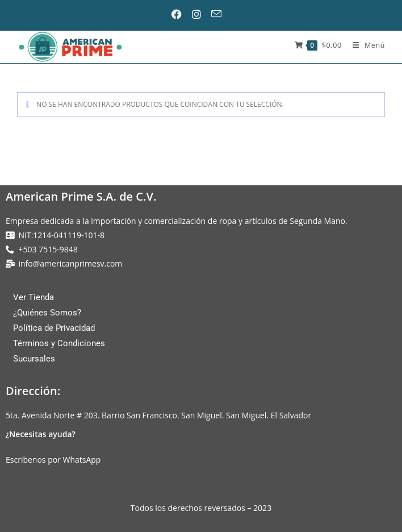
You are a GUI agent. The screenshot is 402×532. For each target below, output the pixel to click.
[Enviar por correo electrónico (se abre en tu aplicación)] (220, 14)
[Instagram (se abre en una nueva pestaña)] (200, 14)
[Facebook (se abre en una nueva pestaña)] (181, 14)
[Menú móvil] (365, 45)
